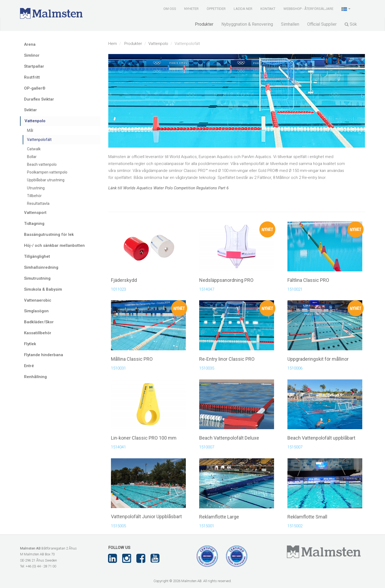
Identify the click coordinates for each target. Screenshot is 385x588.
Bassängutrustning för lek (49, 235)
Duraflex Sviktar (39, 99)
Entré (29, 366)
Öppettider (216, 9)
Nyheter (191, 9)
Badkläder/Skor (39, 322)
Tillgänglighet (37, 256)
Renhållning (35, 377)
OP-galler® (35, 88)
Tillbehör (34, 196)
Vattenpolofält (39, 140)
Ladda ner (243, 9)
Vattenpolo (158, 44)
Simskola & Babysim (43, 289)
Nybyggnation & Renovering (247, 24)
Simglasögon (36, 311)
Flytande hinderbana (44, 355)
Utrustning (36, 188)
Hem (113, 44)
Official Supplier (322, 24)
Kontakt (268, 9)
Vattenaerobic (38, 300)
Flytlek (30, 344)
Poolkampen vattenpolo (47, 172)
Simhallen (290, 24)
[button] (346, 9)
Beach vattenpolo (42, 164)
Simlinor (32, 55)
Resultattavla (38, 203)
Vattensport (35, 213)
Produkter (204, 24)
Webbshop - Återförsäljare (308, 9)
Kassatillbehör (38, 333)
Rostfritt (32, 77)
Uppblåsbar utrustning (46, 180)
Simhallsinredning (41, 267)
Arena (30, 44)
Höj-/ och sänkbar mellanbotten (54, 245)
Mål (30, 130)
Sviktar (30, 110)
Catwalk (34, 149)
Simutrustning (37, 278)
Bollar (32, 157)
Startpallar (34, 66)
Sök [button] (351, 24)
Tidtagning (34, 224)
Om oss (170, 9)
